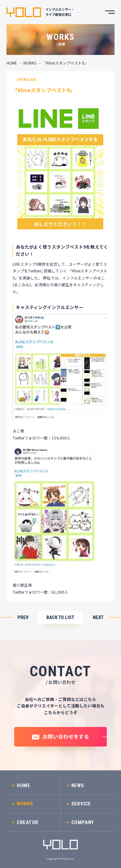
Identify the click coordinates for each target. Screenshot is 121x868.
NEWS (78, 785)
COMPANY (83, 822)
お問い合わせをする (66, 736)
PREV (23, 618)
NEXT (98, 618)
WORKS (30, 63)
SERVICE (81, 804)
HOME (12, 63)
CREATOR (28, 822)
